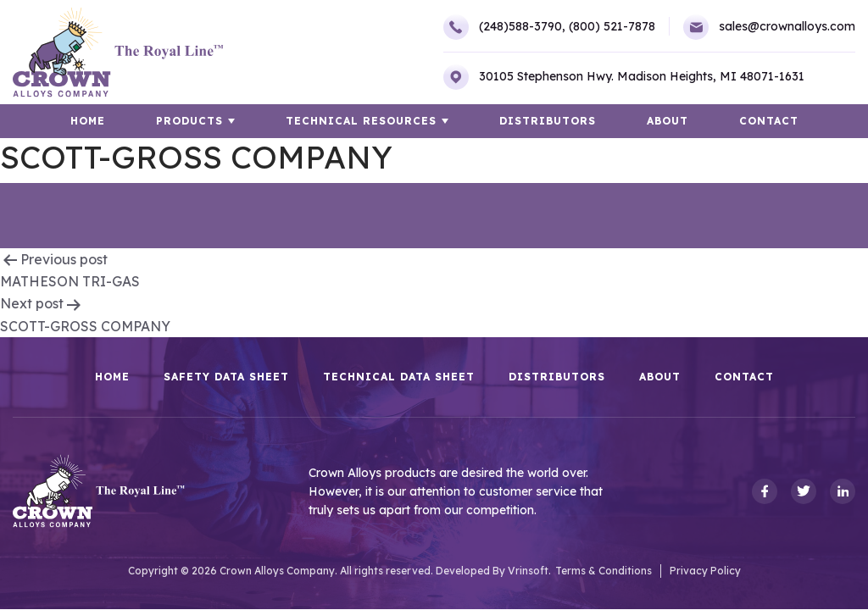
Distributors (548, 121)
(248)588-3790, (504, 27)
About (668, 121)
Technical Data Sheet (399, 377)
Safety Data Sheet (226, 377)
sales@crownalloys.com (769, 27)
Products (189, 121)
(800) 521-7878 (612, 26)
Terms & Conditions (604, 571)
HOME (88, 121)
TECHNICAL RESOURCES (361, 121)
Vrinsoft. (529, 571)
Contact (769, 121)
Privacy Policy (705, 571)
